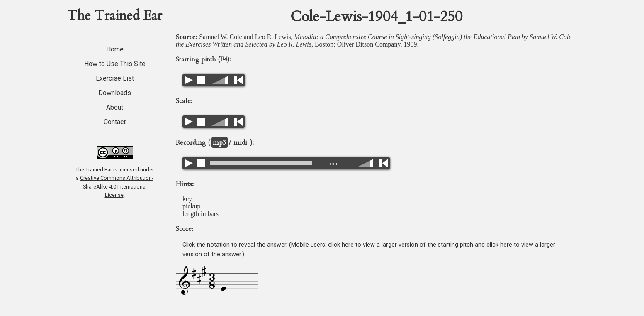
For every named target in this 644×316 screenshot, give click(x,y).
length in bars (200, 214)
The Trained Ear (115, 16)
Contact (115, 122)
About (115, 107)
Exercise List (115, 78)
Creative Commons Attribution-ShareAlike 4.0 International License (117, 186)
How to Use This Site (115, 64)
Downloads (115, 93)
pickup (192, 206)
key (187, 199)
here (348, 245)
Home (115, 49)
